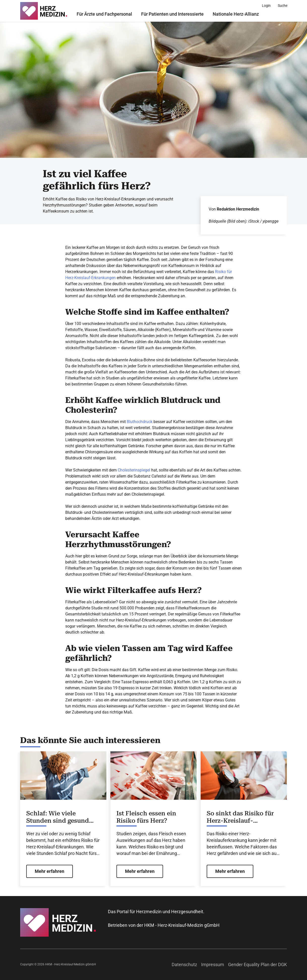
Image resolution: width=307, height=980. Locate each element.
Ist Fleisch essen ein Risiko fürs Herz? (146, 817)
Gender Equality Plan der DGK (257, 964)
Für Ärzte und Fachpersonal (104, 14)
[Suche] (283, 6)
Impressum (213, 964)
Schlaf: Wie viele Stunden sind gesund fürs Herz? (58, 817)
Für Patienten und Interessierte (172, 14)
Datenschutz (184, 964)
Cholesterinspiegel (134, 470)
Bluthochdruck (140, 422)
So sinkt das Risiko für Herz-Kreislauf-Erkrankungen (240, 817)
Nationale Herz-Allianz (236, 14)
